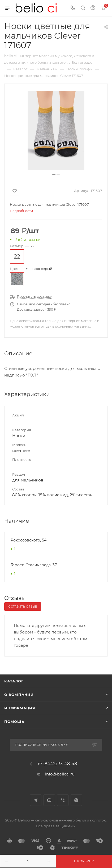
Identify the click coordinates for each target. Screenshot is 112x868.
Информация (20, 708)
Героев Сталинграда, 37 (34, 565)
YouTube (49, 800)
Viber (63, 800)
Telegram (36, 800)
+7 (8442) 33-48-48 (57, 764)
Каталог (14, 681)
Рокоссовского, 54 (29, 540)
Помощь (14, 722)
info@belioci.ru (60, 774)
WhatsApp (76, 800)
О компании (19, 695)
